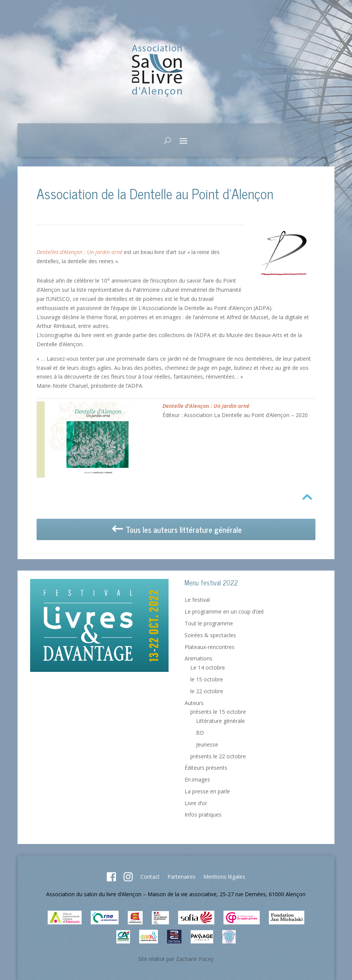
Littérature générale (220, 721)
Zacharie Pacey (195, 959)
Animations (199, 658)
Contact (150, 877)
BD (200, 733)
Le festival (197, 600)
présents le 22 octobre (218, 756)
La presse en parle (207, 791)
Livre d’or (196, 803)
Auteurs (194, 703)
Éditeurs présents (206, 768)
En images (197, 779)
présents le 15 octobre (218, 712)
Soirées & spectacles (210, 635)
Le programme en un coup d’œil (224, 612)
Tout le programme (209, 623)
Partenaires (182, 877)
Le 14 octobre (208, 667)
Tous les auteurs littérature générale (176, 530)
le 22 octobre (207, 691)
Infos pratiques (203, 815)
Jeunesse (207, 744)
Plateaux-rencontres (210, 647)
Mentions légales (224, 877)
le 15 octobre (207, 679)
